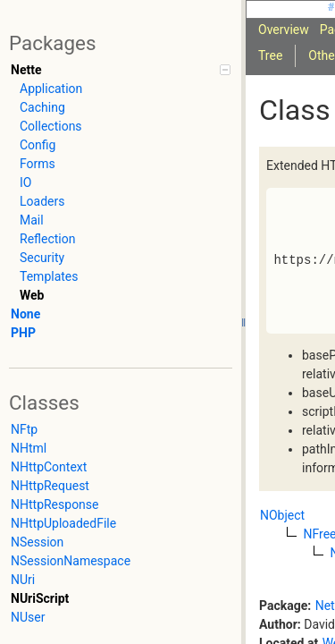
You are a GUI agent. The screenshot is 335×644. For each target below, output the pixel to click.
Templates (49, 276)
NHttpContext (49, 467)
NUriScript (40, 598)
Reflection (47, 239)
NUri (23, 580)
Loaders (42, 201)
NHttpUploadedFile (63, 523)
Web (32, 295)
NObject (282, 515)
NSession (37, 542)
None (25, 314)
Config (38, 145)
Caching (42, 107)
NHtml (29, 448)
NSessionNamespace (71, 561)
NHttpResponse (55, 504)
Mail (32, 220)
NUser (28, 617)
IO (25, 182)
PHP (23, 333)
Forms (38, 164)
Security (42, 258)
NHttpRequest (50, 486)
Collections (51, 126)
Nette (26, 70)
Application (51, 89)
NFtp (24, 429)
